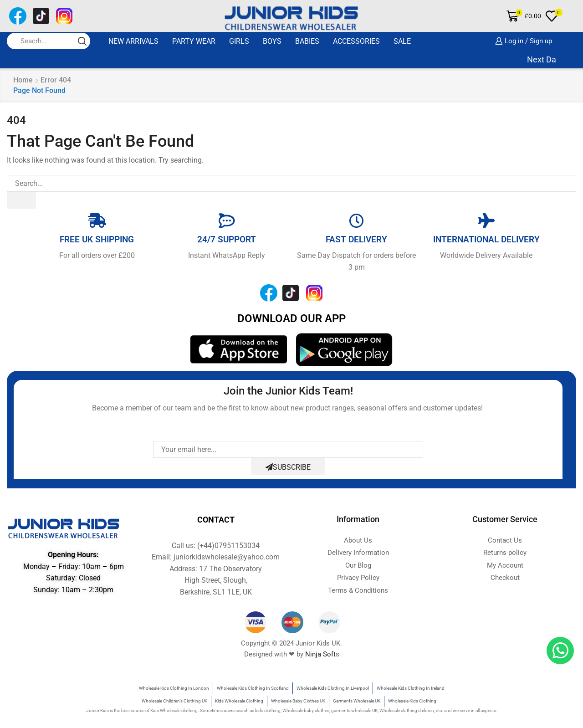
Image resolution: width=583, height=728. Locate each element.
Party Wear (194, 41)
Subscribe (288, 467)
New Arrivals (133, 41)
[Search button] (82, 41)
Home (23, 80)
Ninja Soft (320, 654)
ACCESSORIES (356, 41)
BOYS (272, 41)
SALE (402, 41)
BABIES (307, 41)
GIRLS (239, 41)
